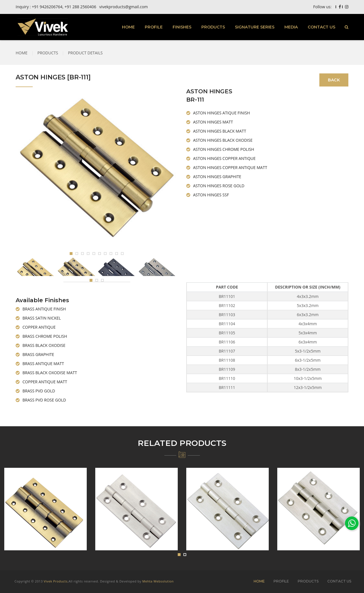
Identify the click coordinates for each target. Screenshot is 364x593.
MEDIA (291, 27)
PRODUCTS (213, 27)
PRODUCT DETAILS (85, 53)
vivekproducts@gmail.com (124, 7)
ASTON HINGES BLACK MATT (220, 131)
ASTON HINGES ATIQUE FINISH (222, 113)
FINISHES (182, 27)
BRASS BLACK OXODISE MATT (50, 373)
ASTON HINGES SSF (211, 195)
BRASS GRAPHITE (38, 354)
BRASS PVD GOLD (39, 391)
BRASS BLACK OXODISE (44, 345)
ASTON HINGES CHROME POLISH (224, 149)
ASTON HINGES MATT (213, 122)
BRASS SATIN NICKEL (42, 318)
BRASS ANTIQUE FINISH (44, 309)
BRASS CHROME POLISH (45, 336)
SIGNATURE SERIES (255, 27)
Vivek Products (56, 581)
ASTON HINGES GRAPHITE (217, 177)
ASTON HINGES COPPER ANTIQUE (224, 158)
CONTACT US (321, 27)
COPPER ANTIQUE (39, 327)
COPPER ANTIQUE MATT (45, 382)
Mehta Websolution (158, 581)
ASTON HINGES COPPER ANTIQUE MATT (230, 167)
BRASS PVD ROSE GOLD (44, 400)
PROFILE (154, 27)
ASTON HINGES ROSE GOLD (219, 186)
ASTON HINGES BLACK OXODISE (223, 140)
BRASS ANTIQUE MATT (43, 364)
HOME (128, 27)
